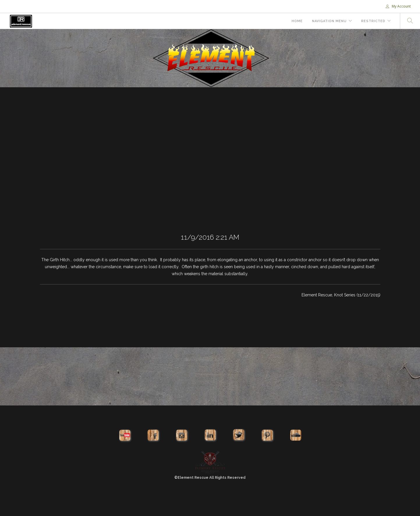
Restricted (373, 21)
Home (297, 21)
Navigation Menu (329, 21)
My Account (398, 6)
